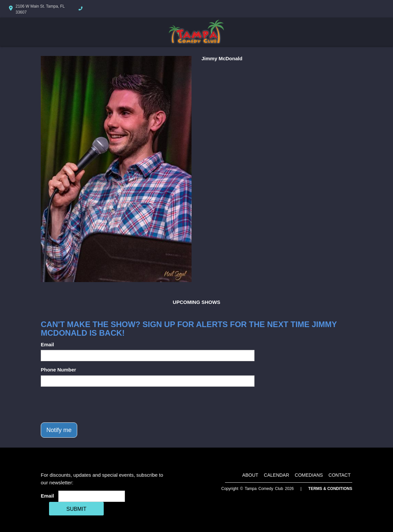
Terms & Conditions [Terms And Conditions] (330, 489)
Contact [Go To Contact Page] (339, 475)
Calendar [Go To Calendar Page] (276, 475)
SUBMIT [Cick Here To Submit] (76, 509)
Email (47, 344)
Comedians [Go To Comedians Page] (309, 475)
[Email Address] (92, 496)
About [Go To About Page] (250, 475)
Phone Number (58, 370)
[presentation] (91, 405)
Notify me (59, 430)
